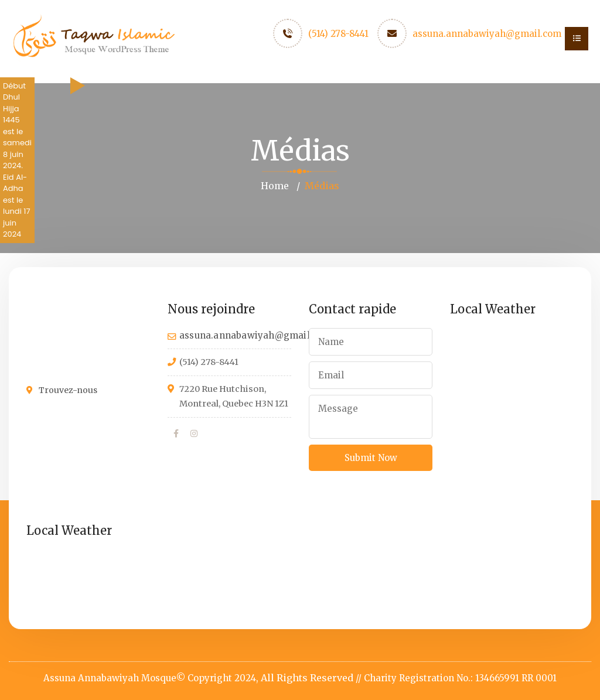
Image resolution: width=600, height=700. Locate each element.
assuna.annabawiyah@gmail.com (487, 34)
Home (275, 186)
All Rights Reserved (307, 678)
